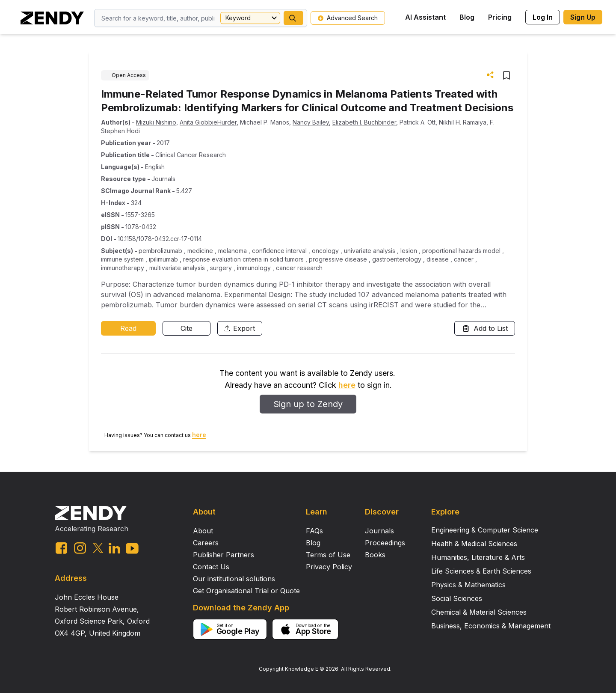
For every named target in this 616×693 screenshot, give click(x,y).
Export (240, 328)
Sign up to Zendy (308, 404)
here (347, 385)
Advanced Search (348, 18)
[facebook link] (61, 548)
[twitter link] (98, 548)
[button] (293, 18)
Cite (187, 328)
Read (128, 328)
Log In (543, 17)
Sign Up (583, 17)
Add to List (485, 328)
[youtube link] (132, 549)
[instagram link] (80, 548)
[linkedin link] (114, 548)
